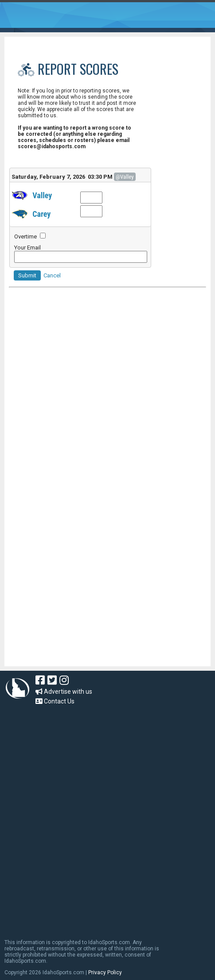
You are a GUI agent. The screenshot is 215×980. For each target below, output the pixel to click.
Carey (41, 214)
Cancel (52, 275)
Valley (42, 195)
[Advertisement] (75, 607)
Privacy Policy (105, 972)
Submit (27, 275)
